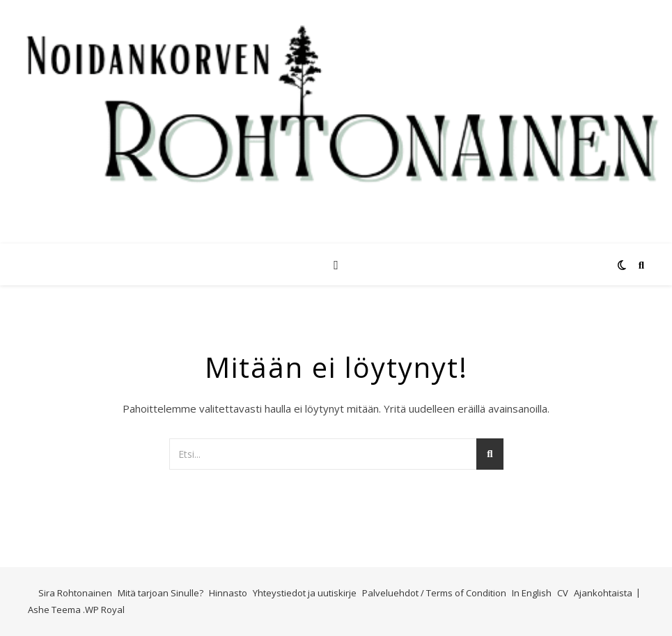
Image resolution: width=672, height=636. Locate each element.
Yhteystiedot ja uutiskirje (305, 593)
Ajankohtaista (603, 593)
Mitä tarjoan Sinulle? (161, 593)
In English (532, 593)
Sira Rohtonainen (75, 593)
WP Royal (105, 610)
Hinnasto (228, 593)
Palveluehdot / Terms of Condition (434, 593)
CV (563, 593)
